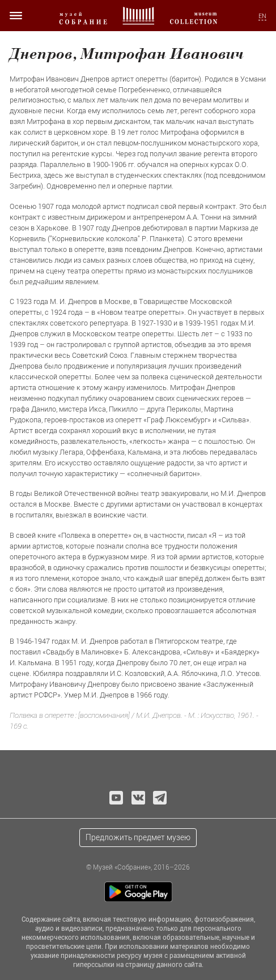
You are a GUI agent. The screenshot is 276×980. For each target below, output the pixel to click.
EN (262, 16)
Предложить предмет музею (138, 837)
